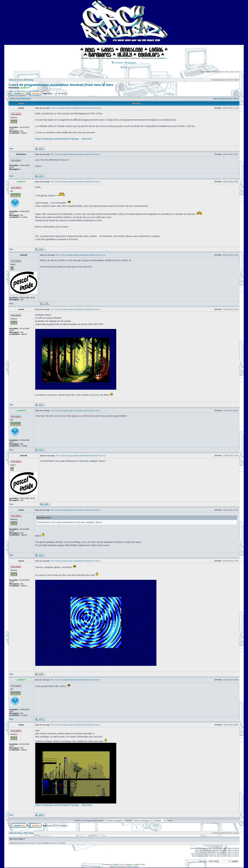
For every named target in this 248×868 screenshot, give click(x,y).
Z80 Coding (29, 80)
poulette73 (25, 88)
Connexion (118, 63)
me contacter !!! (160, 58)
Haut (11, 149)
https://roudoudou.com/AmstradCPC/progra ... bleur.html (64, 139)
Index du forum (16, 80)
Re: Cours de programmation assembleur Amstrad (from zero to (76, 154)
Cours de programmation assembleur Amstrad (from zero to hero (61, 85)
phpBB (115, 865)
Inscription (130, 63)
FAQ (124, 67)
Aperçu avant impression (20, 99)
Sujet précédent (220, 99)
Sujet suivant (233, 99)
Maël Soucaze (133, 866)
